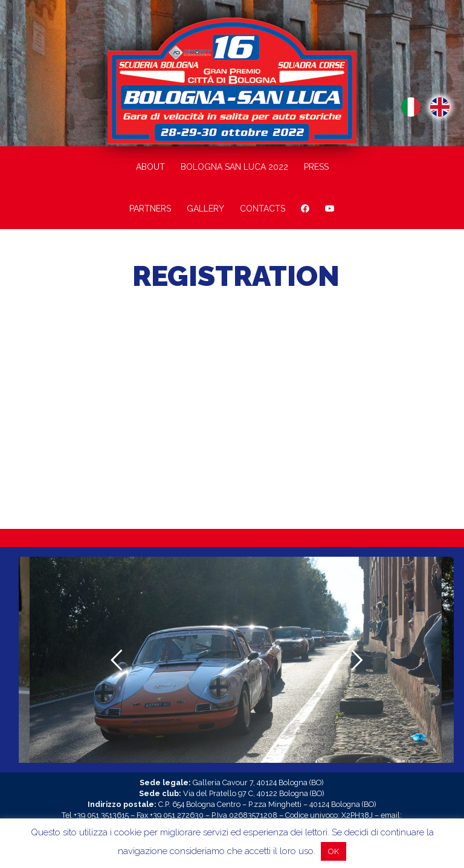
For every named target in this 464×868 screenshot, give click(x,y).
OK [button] (333, 851)
